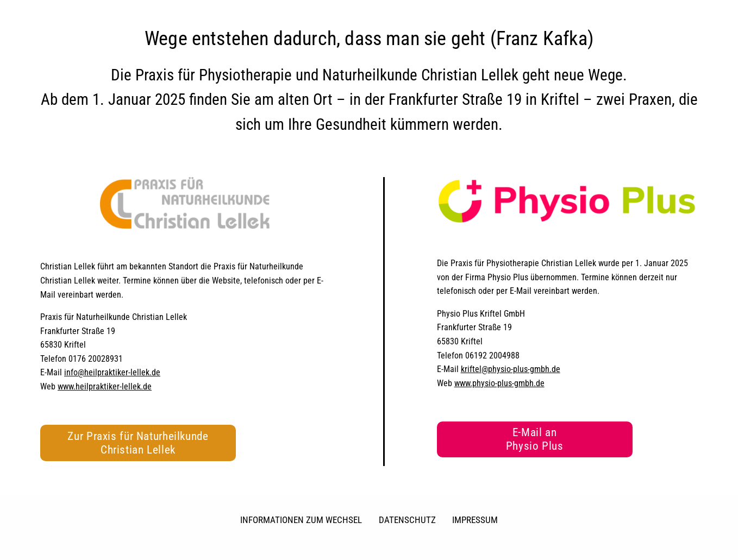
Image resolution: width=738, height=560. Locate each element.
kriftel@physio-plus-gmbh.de (511, 369)
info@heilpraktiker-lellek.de (112, 372)
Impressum (475, 520)
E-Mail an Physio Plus (535, 439)
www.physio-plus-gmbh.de (499, 383)
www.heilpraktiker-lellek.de (105, 386)
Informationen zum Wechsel (301, 520)
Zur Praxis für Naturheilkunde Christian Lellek (138, 443)
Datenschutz (407, 520)
